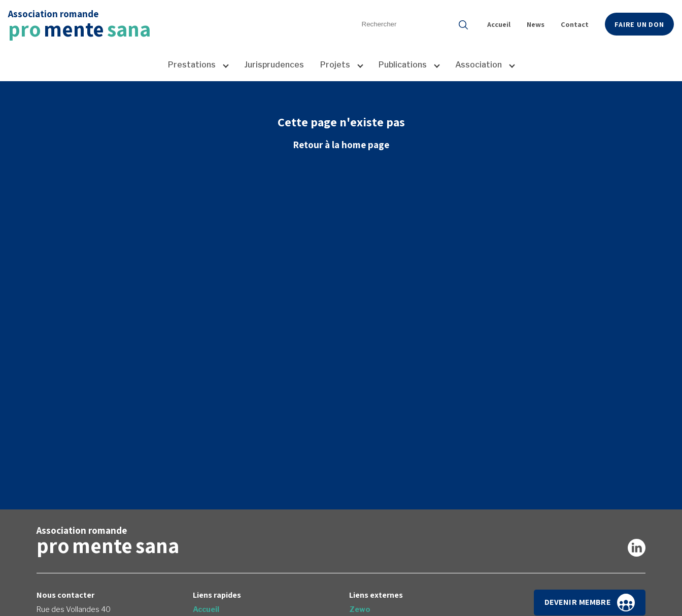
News (536, 24)
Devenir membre (590, 603)
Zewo (360, 609)
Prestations (192, 65)
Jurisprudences (274, 65)
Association (479, 65)
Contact (575, 24)
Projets (335, 65)
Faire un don (639, 24)
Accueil (499, 24)
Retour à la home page (341, 145)
